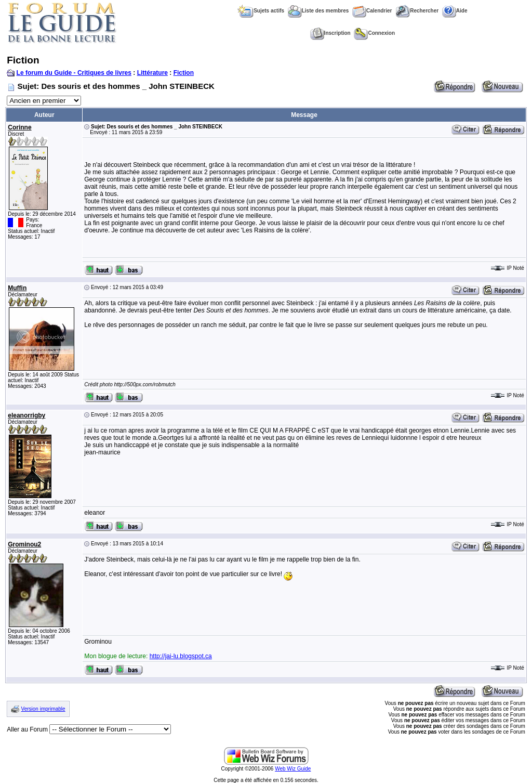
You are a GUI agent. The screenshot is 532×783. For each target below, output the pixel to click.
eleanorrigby (26, 415)
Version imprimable (43, 709)
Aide (455, 11)
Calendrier (372, 11)
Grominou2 (24, 544)
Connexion (374, 33)
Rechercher (417, 11)
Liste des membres (318, 11)
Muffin (17, 288)
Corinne (19, 127)
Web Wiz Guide (293, 769)
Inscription (330, 33)
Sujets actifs (261, 11)
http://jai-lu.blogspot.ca (181, 656)
